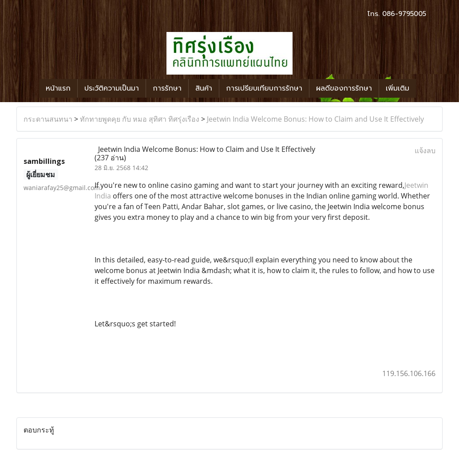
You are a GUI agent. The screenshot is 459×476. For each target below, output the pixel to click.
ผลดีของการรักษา (344, 88)
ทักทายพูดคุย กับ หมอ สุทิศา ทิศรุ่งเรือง (140, 119)
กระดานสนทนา (48, 119)
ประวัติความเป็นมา (112, 88)
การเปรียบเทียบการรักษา (264, 88)
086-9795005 (404, 14)
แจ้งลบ (425, 151)
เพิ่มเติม (398, 88)
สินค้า (204, 88)
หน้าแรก (58, 88)
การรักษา (167, 88)
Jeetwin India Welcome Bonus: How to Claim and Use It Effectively (315, 119)
